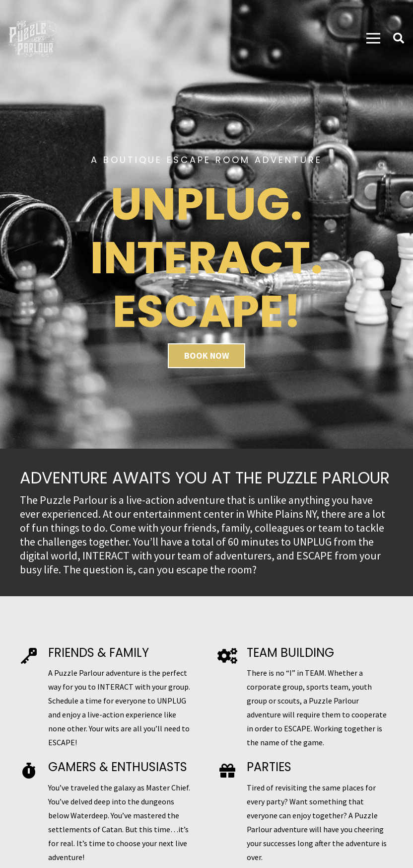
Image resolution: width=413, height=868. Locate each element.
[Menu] (373, 38)
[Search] (399, 39)
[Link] (33, 38)
